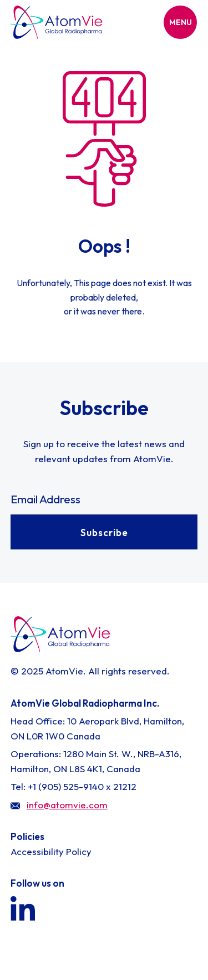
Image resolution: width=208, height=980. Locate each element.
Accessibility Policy (51, 851)
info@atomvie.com (67, 805)
